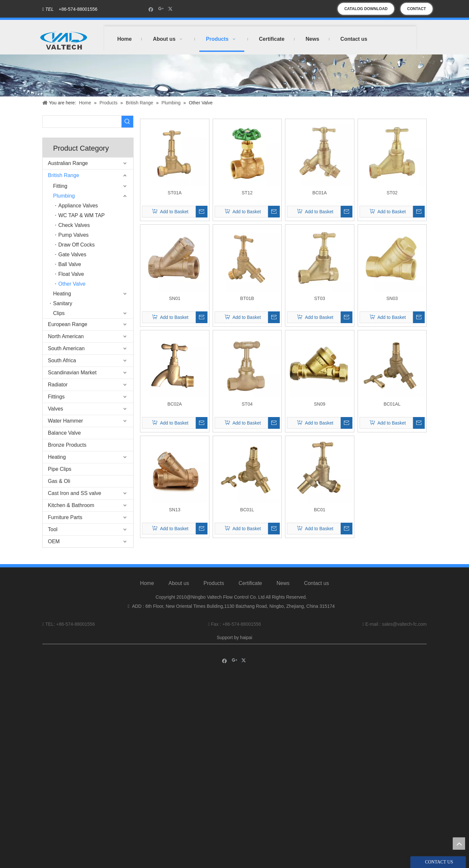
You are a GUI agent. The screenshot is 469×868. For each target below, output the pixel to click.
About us (179, 583)
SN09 (320, 404)
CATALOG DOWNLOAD (366, 9)
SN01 (175, 298)
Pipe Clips (60, 469)
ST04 (247, 404)
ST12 (247, 193)
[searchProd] (82, 122)
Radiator (58, 385)
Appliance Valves (78, 206)
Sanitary (63, 303)
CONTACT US (417, 11)
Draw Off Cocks (77, 245)
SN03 (392, 298)
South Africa (62, 360)
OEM (54, 541)
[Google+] (161, 9)
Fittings (56, 397)
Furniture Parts (65, 517)
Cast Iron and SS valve (75, 493)
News (283, 583)
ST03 (320, 298)
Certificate (250, 583)
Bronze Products (67, 445)
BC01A (320, 193)
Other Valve (72, 284)
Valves (56, 409)
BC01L (247, 510)
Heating (62, 294)
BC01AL (392, 404)
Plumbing (64, 196)
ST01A (175, 193)
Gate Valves (72, 254)
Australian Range (68, 163)
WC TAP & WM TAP (82, 215)
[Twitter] (171, 9)
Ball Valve (70, 264)
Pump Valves (73, 235)
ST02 (392, 193)
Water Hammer (65, 421)
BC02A (175, 404)
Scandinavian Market (72, 373)
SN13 (175, 510)
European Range (68, 324)
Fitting (60, 186)
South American (66, 348)
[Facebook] (151, 9)
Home (147, 583)
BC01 (320, 510)
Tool (53, 529)
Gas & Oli (59, 481)
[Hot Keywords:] (127, 122)
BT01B (247, 298)
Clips (59, 313)
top (459, 844)
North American (66, 336)
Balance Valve (64, 433)
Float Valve (71, 274)
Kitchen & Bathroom (71, 505)
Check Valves (74, 225)
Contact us (316, 583)
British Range (64, 175)
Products (214, 583)
